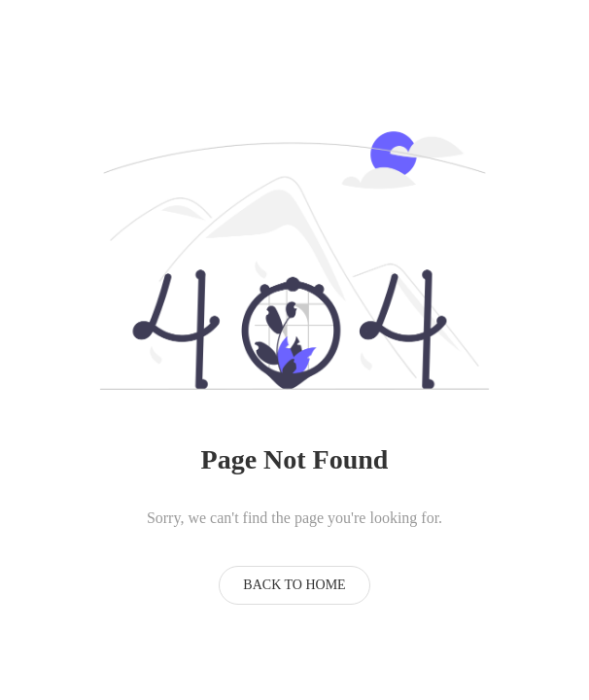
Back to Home (294, 585)
